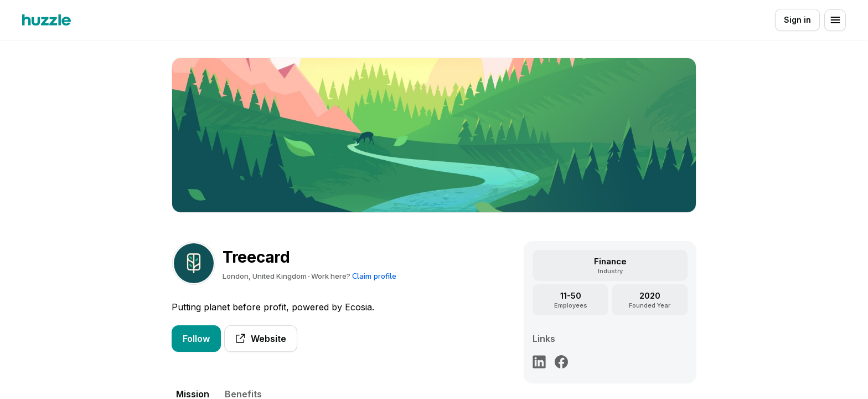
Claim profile (374, 276)
